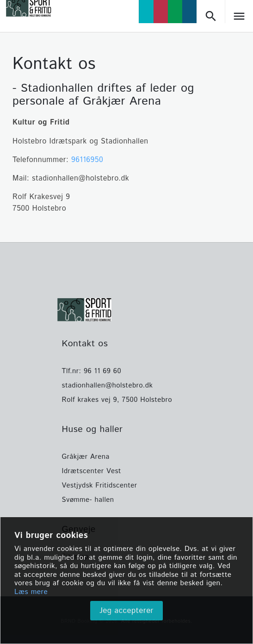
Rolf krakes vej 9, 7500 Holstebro (117, 400)
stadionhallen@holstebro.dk (108, 385)
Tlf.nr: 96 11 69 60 (92, 371)
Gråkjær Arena (86, 457)
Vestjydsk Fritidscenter (100, 485)
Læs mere (31, 592)
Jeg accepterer (126, 611)
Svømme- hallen (88, 500)
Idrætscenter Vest (92, 471)
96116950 (87, 160)
